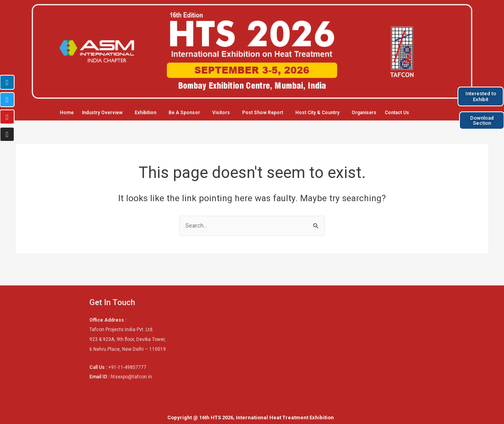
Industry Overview (102, 113)
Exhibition (145, 113)
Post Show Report (263, 113)
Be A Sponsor (184, 113)
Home (67, 113)
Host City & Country (317, 113)
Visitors (221, 113)
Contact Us (397, 113)
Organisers (364, 113)
